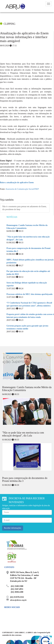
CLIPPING (10, 24)
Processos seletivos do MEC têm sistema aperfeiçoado (29, 294)
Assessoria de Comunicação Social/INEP (22, 189)
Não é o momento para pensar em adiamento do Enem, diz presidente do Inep (24, 208)
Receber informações (13, 528)
